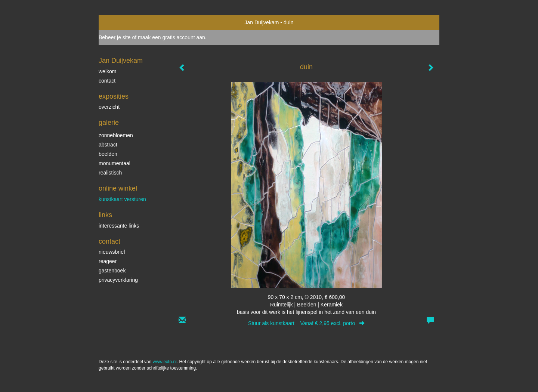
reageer (108, 261)
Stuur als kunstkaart (306, 323)
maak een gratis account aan (171, 37)
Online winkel (118, 188)
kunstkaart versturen (122, 199)
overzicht (109, 107)
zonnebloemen (116, 135)
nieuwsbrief (112, 252)
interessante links (119, 226)
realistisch (110, 173)
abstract (108, 145)
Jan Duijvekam (262, 22)
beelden (108, 154)
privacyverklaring (118, 280)
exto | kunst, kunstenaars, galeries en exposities (120, 22)
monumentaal (115, 163)
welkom (107, 71)
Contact (109, 241)
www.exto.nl (165, 362)
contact (107, 81)
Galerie (109, 123)
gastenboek (112, 271)
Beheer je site (115, 37)
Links (105, 215)
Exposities (114, 96)
